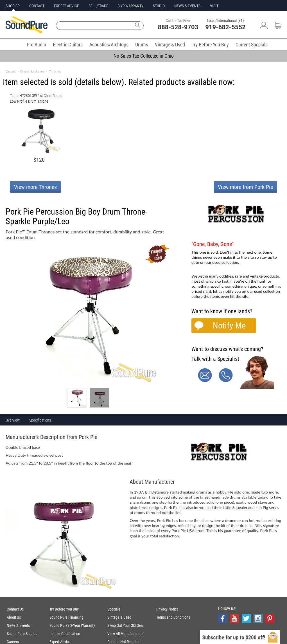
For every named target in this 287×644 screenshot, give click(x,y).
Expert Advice (60, 642)
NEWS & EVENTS (187, 6)
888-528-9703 (178, 27)
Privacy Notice (167, 609)
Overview (13, 420)
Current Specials (252, 45)
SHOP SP (13, 6)
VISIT (214, 6)
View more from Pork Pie (245, 187)
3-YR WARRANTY (131, 6)
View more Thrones (35, 187)
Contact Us (15, 609)
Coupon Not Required (124, 642)
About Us (14, 617)
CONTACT (37, 6)
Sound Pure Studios (22, 634)
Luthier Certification (65, 634)
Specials (114, 609)
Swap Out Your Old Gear (126, 625)
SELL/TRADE (98, 6)
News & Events (18, 625)
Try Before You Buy (210, 45)
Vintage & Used (170, 45)
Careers (13, 642)
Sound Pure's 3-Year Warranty (72, 625)
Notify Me (229, 326)
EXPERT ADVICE (66, 6)
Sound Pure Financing (66, 617)
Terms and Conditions (173, 617)
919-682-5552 (225, 27)
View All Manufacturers (125, 634)
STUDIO (159, 6)
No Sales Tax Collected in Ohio (144, 56)
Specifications (40, 420)
